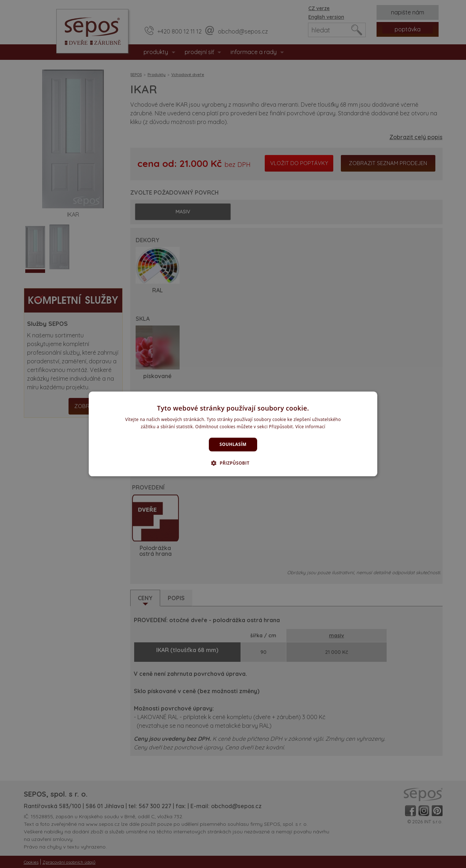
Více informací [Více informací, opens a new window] (310, 427)
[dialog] (233, 434)
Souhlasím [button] (233, 444)
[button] (233, 463)
